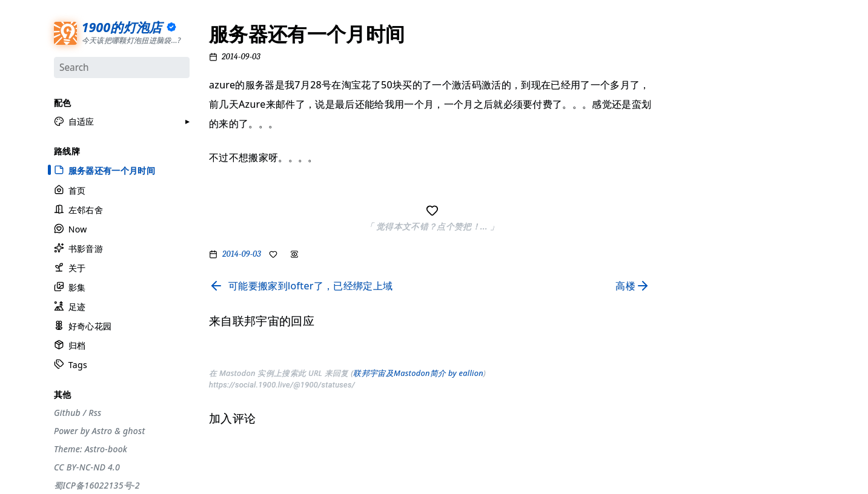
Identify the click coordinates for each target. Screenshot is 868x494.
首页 (70, 189)
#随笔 (684, 258)
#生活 (684, 133)
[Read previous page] (301, 286)
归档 (70, 345)
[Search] (122, 67)
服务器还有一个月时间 (104, 170)
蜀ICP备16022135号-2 (97, 484)
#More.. (688, 274)
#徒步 (684, 242)
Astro (102, 430)
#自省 (684, 211)
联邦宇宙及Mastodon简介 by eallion (418, 373)
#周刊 (684, 196)
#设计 (684, 102)
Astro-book (106, 448)
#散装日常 (691, 226)
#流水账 (688, 55)
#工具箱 (688, 117)
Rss (95, 412)
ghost (134, 430)
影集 (70, 287)
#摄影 (684, 86)
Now (71, 228)
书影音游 (78, 247)
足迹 (70, 306)
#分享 (684, 39)
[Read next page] (635, 286)
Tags (71, 364)
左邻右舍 (78, 209)
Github (67, 412)
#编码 (684, 164)
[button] (74, 121)
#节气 (684, 70)
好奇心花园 (83, 325)
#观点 (684, 148)
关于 (70, 267)
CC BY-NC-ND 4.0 (87, 466)
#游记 (684, 180)
